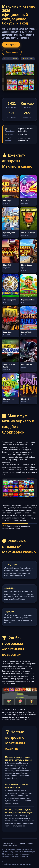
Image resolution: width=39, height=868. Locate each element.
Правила (30, 843)
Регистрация (11, 45)
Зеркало (22, 843)
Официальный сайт (9, 843)
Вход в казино (12, 52)
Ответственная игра (9, 846)
